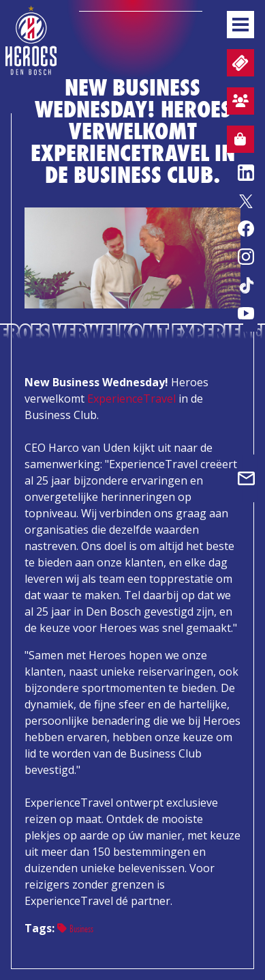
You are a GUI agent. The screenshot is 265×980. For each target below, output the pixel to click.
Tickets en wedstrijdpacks (239, 63)
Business (75, 928)
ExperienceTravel (131, 399)
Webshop (236, 141)
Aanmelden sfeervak (238, 103)
